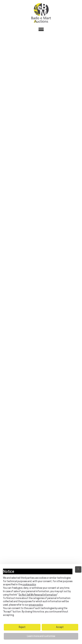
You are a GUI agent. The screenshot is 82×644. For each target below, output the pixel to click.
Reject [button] (22, 627)
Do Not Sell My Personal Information (38, 595)
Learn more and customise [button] (41, 636)
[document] (41, 593)
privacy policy (36, 605)
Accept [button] (60, 627)
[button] (41, 30)
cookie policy (29, 584)
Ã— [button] (78, 569)
